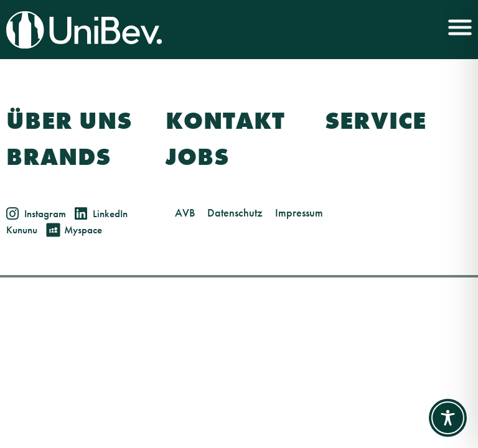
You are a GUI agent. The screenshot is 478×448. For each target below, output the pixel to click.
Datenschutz (235, 212)
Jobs (197, 157)
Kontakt (225, 121)
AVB (185, 212)
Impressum (299, 212)
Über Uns (69, 121)
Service (376, 121)
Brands (59, 157)
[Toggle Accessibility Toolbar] (448, 418)
